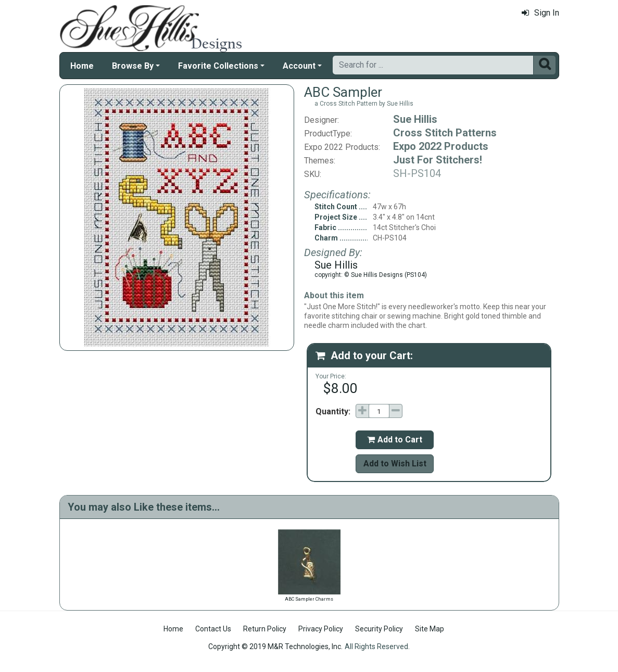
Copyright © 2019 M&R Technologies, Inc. (275, 646)
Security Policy (379, 629)
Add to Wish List (395, 464)
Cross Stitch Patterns (445, 133)
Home (82, 66)
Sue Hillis (415, 119)
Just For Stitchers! (438, 160)
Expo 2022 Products (441, 146)
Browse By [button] (133, 66)
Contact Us (213, 629)
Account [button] (299, 66)
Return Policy (265, 629)
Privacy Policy (321, 629)
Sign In (540, 13)
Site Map (430, 629)
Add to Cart (395, 440)
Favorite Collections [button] (218, 66)
